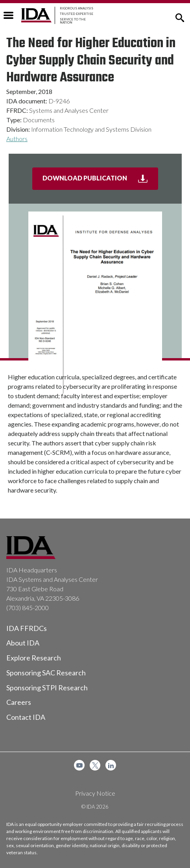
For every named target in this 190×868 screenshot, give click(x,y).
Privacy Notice (95, 793)
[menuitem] (79, 765)
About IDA (23, 643)
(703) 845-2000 (28, 608)
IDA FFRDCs (27, 628)
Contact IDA (26, 717)
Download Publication (100, 181)
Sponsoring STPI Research (47, 688)
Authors (17, 139)
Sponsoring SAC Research (46, 673)
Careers (19, 702)
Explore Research (34, 658)
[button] (180, 17)
